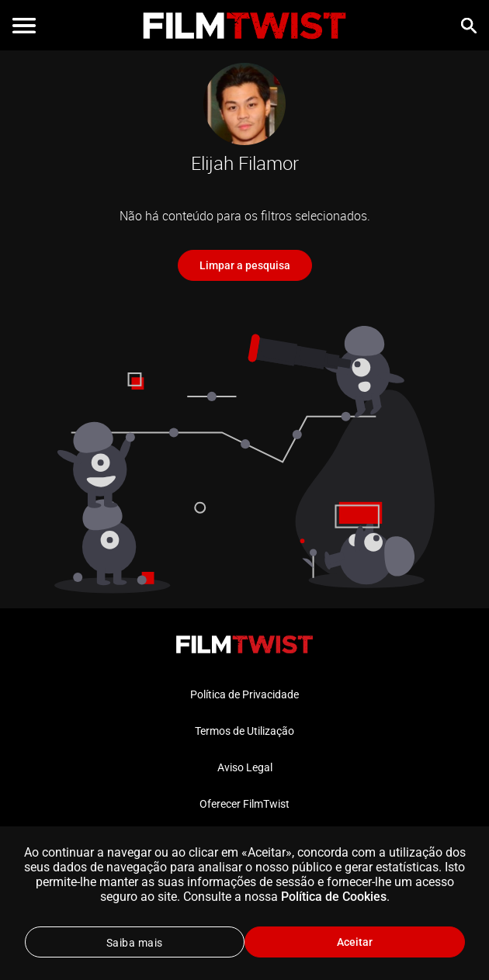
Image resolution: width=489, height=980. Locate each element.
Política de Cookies (334, 897)
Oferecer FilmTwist (244, 804)
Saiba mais (135, 943)
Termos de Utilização (244, 731)
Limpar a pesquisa (245, 265)
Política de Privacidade (244, 694)
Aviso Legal (245, 767)
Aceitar (355, 942)
